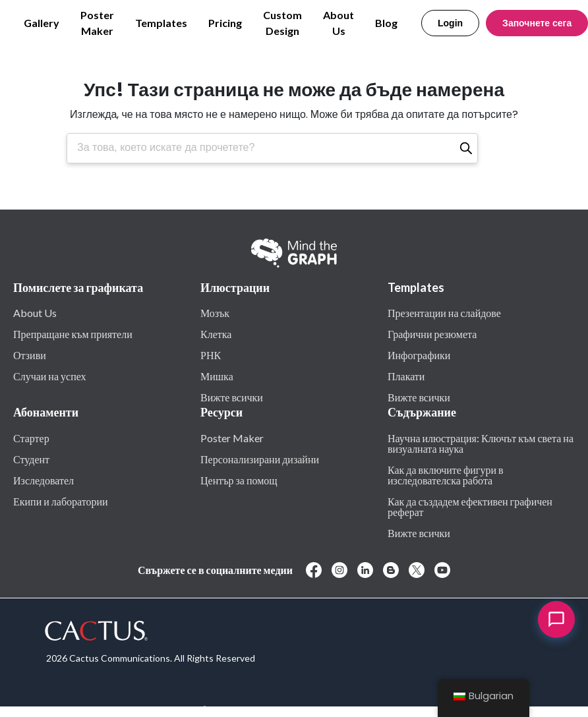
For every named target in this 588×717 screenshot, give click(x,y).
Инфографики (419, 355)
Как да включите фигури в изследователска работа (446, 474)
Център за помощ (239, 480)
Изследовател (44, 480)
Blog (386, 23)
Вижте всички (232, 397)
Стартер (31, 438)
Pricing (225, 23)
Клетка (216, 333)
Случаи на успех (50, 376)
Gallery (42, 23)
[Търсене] (466, 148)
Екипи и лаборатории (61, 501)
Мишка (217, 376)
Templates (161, 23)
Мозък (215, 312)
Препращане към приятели (73, 333)
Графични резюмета (432, 333)
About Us (338, 23)
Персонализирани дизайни (260, 459)
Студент (31, 459)
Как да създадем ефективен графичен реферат (470, 506)
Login (450, 23)
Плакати (406, 376)
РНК (211, 355)
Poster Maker (97, 23)
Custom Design (282, 23)
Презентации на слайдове (444, 312)
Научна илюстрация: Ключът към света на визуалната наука (481, 443)
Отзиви (30, 355)
